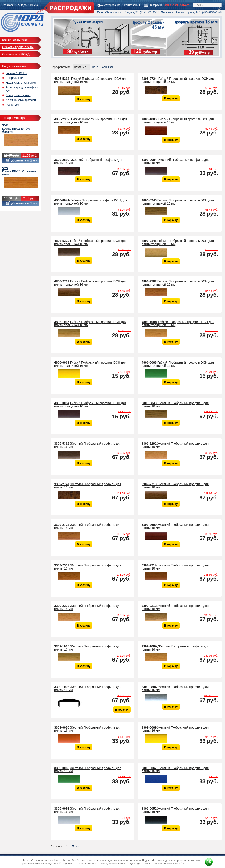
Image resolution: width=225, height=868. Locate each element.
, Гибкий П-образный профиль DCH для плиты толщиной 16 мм (91, 80)
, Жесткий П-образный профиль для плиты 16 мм (88, 161)
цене (96, 67)
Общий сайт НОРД (16, 54)
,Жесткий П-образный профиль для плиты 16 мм (175, 405)
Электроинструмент (18, 95)
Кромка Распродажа (22, 23)
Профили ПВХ (15, 78)
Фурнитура (12, 105)
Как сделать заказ (15, 40)
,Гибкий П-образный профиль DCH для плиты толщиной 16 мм (91, 202)
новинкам (107, 67)
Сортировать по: (61, 67)
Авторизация (112, 5)
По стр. (76, 847)
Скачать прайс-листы (18, 47)
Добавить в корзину (21, 160)
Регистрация (132, 5)
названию (81, 67)
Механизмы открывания (21, 83)
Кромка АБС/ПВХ (16, 73)
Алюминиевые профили (21, 100)
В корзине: (157, 5)
